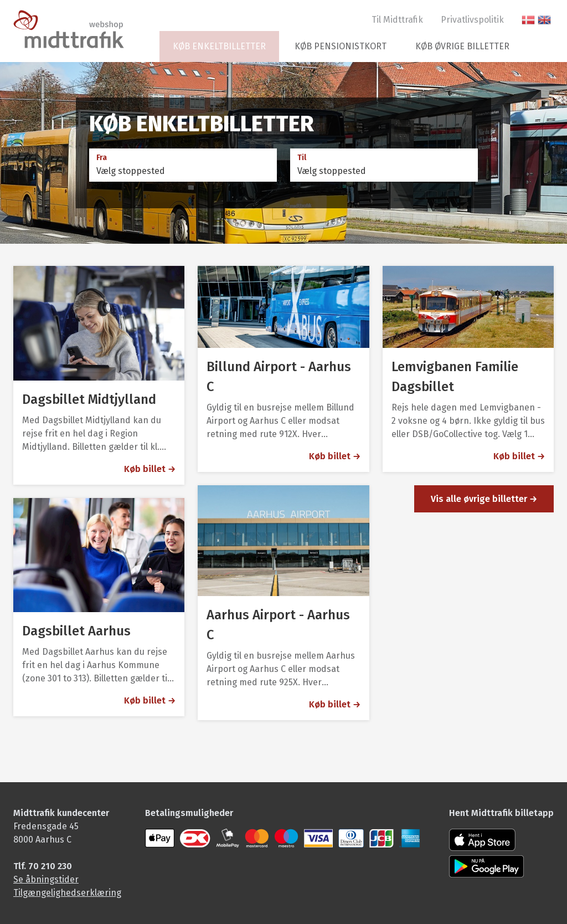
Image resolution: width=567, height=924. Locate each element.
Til (302, 158)
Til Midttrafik (397, 20)
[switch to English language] (544, 20)
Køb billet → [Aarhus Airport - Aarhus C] (335, 704)
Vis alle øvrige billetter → (484, 499)
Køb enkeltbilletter (219, 46)
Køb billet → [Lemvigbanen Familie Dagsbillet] (519, 456)
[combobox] (183, 171)
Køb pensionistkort (341, 46)
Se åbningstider (46, 879)
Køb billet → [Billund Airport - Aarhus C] (335, 456)
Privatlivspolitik (472, 20)
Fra (102, 158)
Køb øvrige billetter (462, 46)
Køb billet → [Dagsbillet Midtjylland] (150, 469)
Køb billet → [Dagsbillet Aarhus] (150, 700)
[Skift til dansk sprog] (528, 20)
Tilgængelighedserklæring (67, 893)
